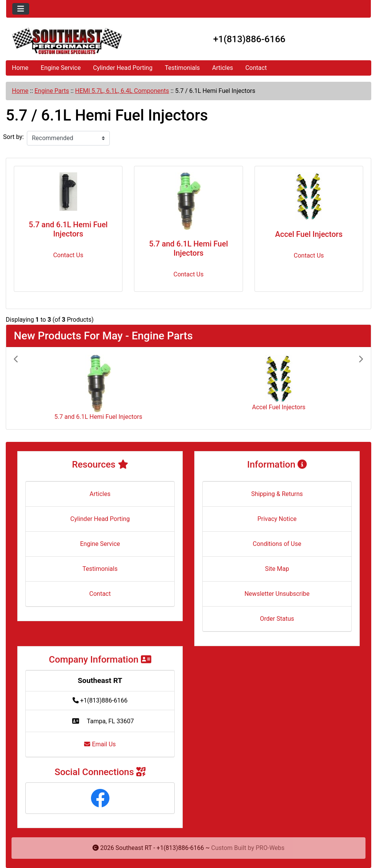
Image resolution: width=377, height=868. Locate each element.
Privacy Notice (277, 519)
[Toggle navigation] (21, 9)
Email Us (100, 744)
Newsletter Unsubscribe (277, 594)
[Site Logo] (67, 41)
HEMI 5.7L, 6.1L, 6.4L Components (122, 91)
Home (20, 68)
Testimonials (182, 68)
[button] (40, 388)
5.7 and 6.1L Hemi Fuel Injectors (68, 229)
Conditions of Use (277, 544)
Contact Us (68, 255)
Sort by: (13, 137)
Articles (223, 68)
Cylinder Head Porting (123, 68)
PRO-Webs (270, 848)
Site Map (277, 569)
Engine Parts (52, 91)
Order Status (277, 619)
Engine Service (61, 68)
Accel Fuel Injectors (309, 234)
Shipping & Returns (277, 494)
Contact (256, 68)
